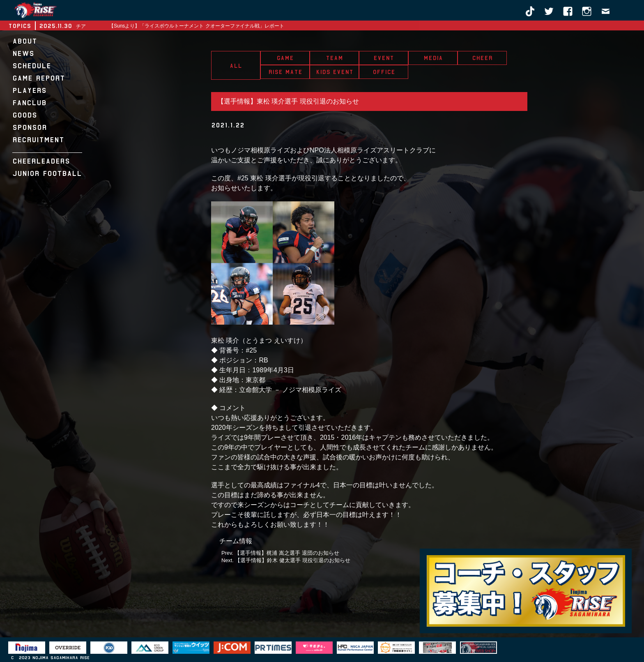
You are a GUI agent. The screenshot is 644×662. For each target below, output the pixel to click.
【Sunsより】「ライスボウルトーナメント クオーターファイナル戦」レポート (197, 26)
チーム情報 (236, 541)
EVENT (384, 58)
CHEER (482, 58)
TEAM (334, 58)
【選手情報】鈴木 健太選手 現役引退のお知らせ (292, 560)
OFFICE (384, 72)
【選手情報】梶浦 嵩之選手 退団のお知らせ (287, 553)
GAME (285, 58)
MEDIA (433, 58)
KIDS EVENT (335, 72)
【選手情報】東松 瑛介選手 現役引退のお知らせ (288, 101)
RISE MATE (285, 72)
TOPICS (20, 26)
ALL (236, 66)
